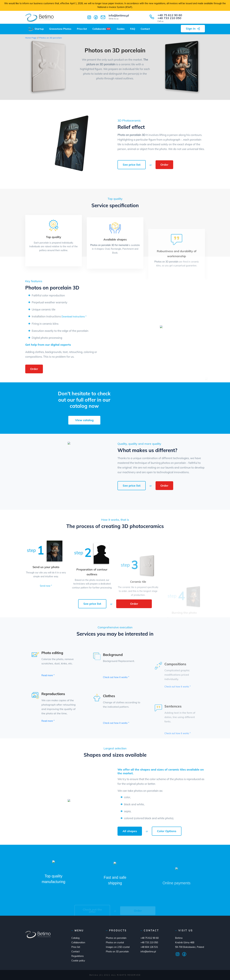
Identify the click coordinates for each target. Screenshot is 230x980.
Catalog (75, 938)
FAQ (133, 29)
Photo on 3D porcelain (117, 952)
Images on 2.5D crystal (118, 947)
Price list (82, 29)
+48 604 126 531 (149, 947)
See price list (132, 165)
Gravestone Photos (60, 29)
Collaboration (78, 943)
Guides (121, 29)
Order (164, 165)
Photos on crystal (115, 943)
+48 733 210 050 (169, 18)
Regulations (78, 956)
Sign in (191, 29)
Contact (145, 29)
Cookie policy (78, 961)
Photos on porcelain (116, 938)
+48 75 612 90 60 (170, 15)
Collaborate (101, 29)
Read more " (48, 675)
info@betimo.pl (119, 17)
